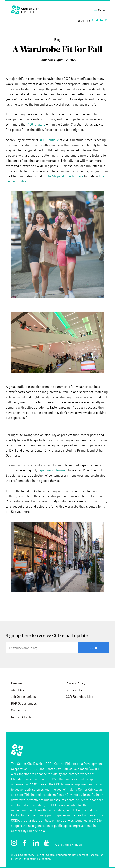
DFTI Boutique (49, 140)
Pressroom (19, 683)
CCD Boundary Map (80, 697)
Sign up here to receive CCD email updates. (48, 636)
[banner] (57, 13)
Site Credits (74, 690)
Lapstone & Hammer (52, 470)
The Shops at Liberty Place (65, 176)
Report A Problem (24, 717)
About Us (17, 690)
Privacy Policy (76, 683)
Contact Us (19, 710)
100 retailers (37, 124)
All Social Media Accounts (68, 845)
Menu (100, 10)
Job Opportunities (23, 697)
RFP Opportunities (24, 703)
